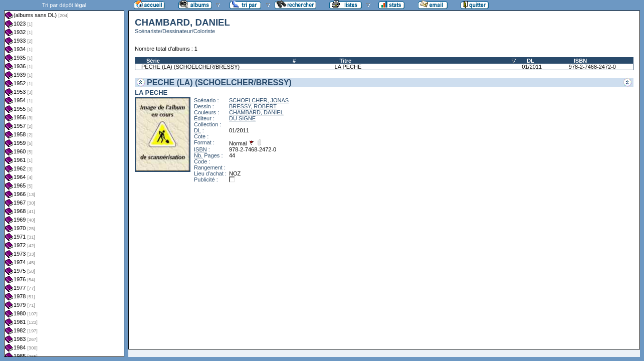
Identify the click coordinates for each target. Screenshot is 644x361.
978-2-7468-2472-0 (592, 67)
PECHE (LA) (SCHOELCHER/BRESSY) (190, 67)
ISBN (580, 61)
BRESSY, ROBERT (253, 106)
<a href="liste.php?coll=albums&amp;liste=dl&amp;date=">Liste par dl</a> (64, 178)
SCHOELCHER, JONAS (259, 100)
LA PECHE (348, 67)
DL (530, 61)
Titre (346, 61)
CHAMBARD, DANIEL (256, 112)
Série (153, 61)
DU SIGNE (242, 118)
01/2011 (532, 67)
